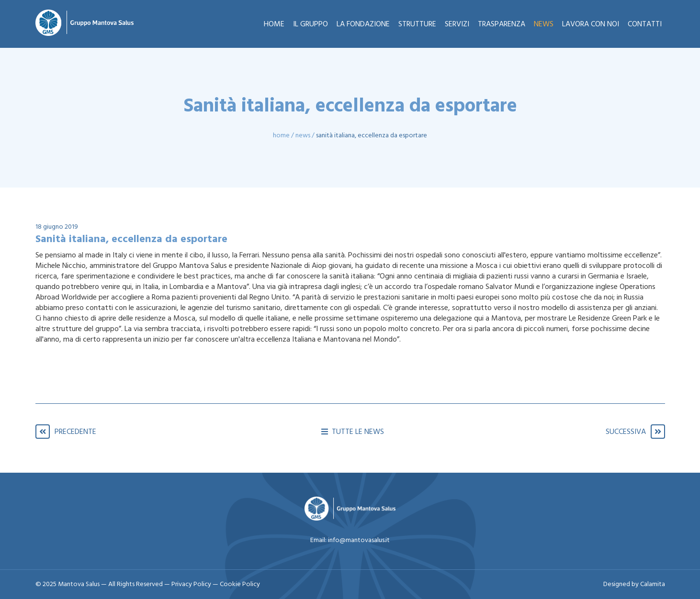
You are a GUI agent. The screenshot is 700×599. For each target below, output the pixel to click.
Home (281, 136)
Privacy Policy (192, 584)
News (303, 136)
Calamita (653, 584)
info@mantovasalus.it (359, 540)
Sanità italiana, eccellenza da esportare (372, 136)
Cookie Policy (240, 584)
